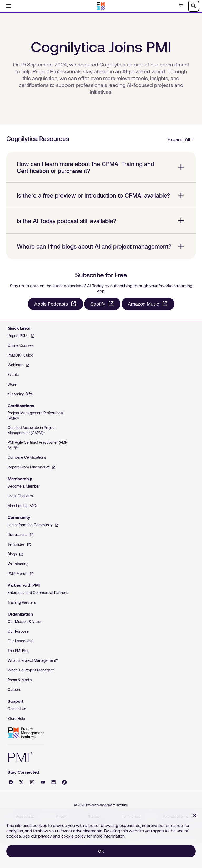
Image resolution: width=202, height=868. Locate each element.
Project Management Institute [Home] (26, 733)
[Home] (101, 6)
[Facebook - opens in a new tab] (11, 782)
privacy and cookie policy (62, 836)
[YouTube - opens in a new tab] (43, 782)
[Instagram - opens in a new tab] (32, 782)
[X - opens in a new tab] (21, 782)
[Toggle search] (194, 6)
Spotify (98, 304)
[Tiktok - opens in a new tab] (64, 782)
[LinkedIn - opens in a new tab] (54, 782)
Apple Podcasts (51, 304)
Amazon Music (143, 304)
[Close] (195, 815)
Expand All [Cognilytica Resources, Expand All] (181, 139)
